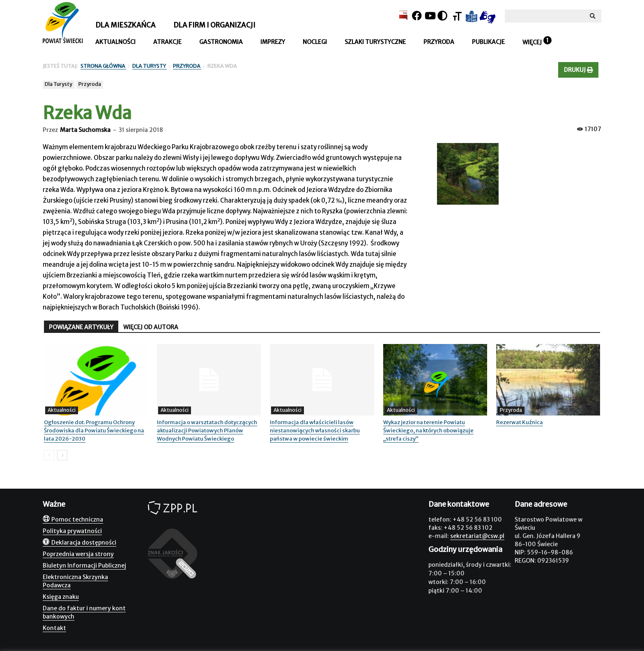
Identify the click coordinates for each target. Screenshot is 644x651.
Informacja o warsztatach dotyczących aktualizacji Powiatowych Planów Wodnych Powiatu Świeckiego (207, 431)
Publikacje (488, 42)
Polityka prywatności (72, 531)
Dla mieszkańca (125, 25)
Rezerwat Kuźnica (520, 422)
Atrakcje (167, 42)
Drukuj (578, 70)
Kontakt (54, 628)
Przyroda (439, 42)
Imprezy (273, 42)
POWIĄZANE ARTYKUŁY (81, 327)
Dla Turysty (59, 84)
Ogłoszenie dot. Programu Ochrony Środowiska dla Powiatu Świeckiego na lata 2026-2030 (94, 431)
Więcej (532, 42)
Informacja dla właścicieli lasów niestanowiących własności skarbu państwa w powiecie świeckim (315, 431)
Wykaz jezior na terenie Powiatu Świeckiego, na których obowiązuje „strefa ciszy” (428, 431)
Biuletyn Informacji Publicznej (84, 566)
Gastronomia (221, 42)
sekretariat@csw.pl (477, 536)
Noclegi (315, 42)
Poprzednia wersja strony (78, 554)
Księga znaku (61, 597)
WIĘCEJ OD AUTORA (151, 327)
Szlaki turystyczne (375, 42)
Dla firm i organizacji (214, 25)
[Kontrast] (442, 16)
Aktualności (115, 42)
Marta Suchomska (85, 130)
